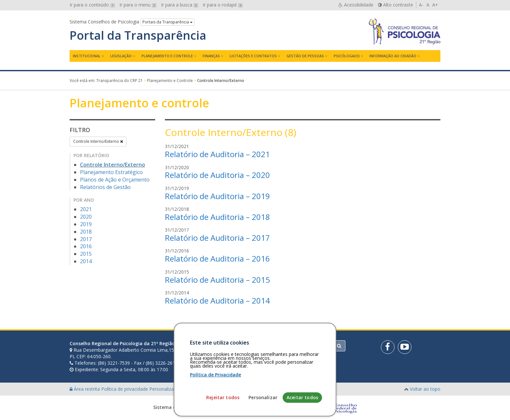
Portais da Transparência (168, 22)
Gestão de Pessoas (305, 56)
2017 (86, 239)
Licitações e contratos (253, 56)
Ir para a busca (180, 5)
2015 (86, 254)
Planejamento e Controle (167, 56)
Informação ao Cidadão (393, 56)
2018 (86, 232)
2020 (86, 217)
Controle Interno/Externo (98, 141)
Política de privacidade (125, 389)
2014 (86, 261)
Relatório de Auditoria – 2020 (217, 175)
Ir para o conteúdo (92, 5)
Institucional (87, 56)
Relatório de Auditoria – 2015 (217, 280)
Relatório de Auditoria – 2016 (217, 258)
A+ (435, 5)
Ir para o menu (138, 5)
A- (421, 5)
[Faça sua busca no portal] (281, 346)
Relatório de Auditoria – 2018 (217, 217)
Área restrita (85, 389)
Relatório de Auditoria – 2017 (217, 238)
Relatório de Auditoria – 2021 (217, 154)
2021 (86, 209)
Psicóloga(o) (347, 56)
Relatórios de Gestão (105, 187)
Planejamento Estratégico (111, 172)
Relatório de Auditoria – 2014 (217, 300)
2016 (86, 246)
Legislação (121, 56)
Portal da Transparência (138, 35)
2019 (86, 224)
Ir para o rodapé (223, 5)
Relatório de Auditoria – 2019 (217, 196)
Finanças (211, 56)
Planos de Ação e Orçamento (115, 180)
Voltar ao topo (425, 389)
